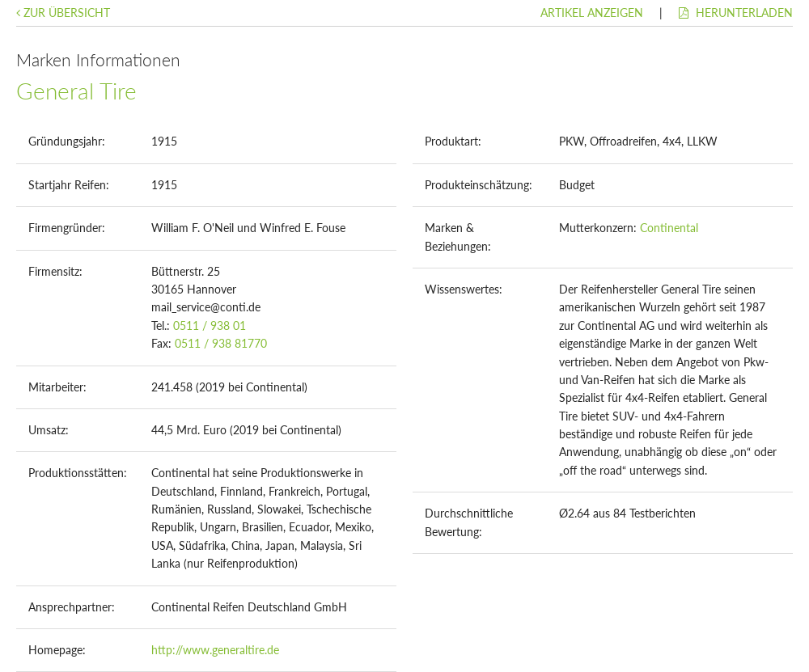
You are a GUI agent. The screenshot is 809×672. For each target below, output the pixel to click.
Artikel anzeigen (592, 13)
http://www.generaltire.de (215, 650)
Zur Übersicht (63, 13)
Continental (669, 228)
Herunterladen (736, 13)
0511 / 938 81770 (221, 343)
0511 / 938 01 (210, 325)
